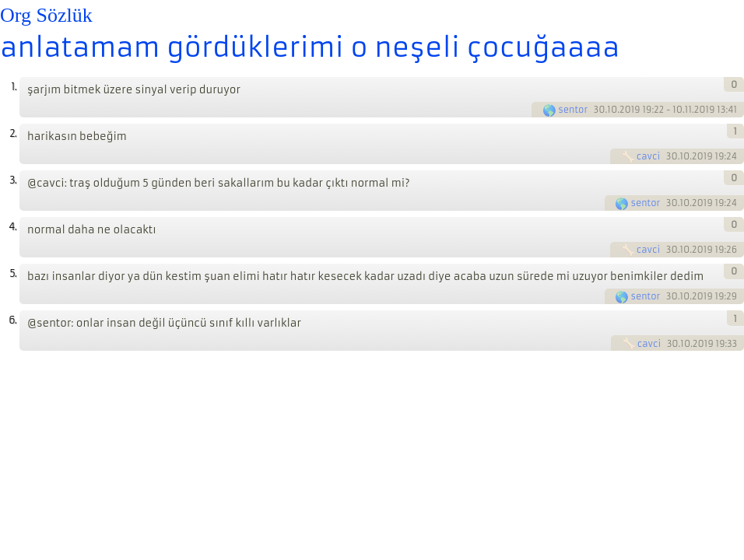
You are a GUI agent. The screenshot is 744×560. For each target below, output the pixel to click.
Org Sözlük (46, 15)
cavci (648, 156)
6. (12, 320)
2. (13, 133)
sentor (573, 110)
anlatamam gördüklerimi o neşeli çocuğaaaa (310, 47)
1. (14, 87)
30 (600, 110)
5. (13, 273)
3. (13, 180)
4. (12, 227)
